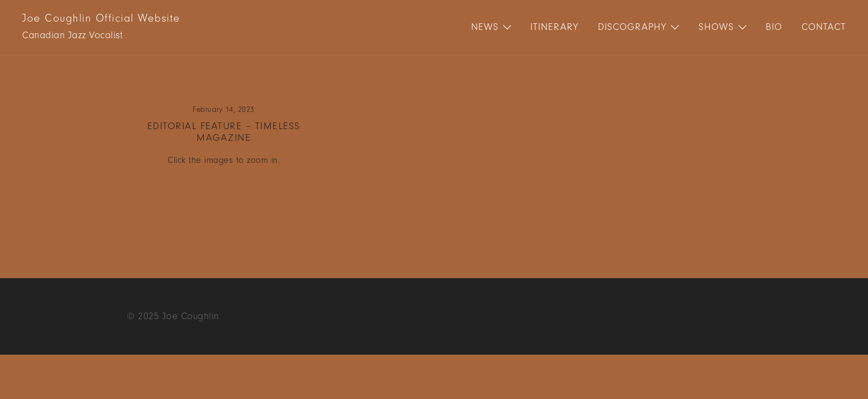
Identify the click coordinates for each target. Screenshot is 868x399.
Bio (774, 27)
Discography (632, 27)
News (485, 27)
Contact (824, 27)
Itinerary (554, 27)
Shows (716, 27)
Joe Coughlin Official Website (101, 18)
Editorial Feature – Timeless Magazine (224, 132)
